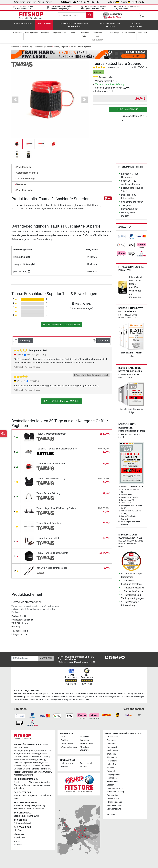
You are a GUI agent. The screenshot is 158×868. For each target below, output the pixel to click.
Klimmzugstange (114, 802)
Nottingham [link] (19, 788)
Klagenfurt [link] (33, 795)
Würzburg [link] (28, 775)
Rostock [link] (17, 772)
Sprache (125, 2)
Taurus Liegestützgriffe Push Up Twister (56, 511)
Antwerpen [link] (18, 823)
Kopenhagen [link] (19, 837)
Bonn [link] (16, 754)
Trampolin (111, 754)
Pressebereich (86, 763)
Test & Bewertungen (26, 181)
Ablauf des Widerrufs (85, 749)
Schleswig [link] (38, 772)
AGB (63, 737)
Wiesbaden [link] (18, 775)
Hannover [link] (18, 763)
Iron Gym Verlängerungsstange (52, 570)
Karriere (41, 2)
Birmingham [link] (34, 782)
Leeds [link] (25, 782)
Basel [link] (16, 816)
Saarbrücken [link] (27, 772)
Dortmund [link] (18, 757)
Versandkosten (68, 744)
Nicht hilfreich (32, 369)
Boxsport (111, 771)
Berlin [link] (33, 751)
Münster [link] (26, 769)
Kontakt (49, 2)
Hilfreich (19, 369)
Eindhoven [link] (18, 809)
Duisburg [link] (46, 757)
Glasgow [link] (27, 785)
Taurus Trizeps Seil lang (48, 496)
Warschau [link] (18, 845)
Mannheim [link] (45, 766)
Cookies (64, 740)
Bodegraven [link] (30, 806)
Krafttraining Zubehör (43, 49)
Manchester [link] (45, 785)
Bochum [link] (48, 751)
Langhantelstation (115, 788)
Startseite (15, 49)
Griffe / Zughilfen (61, 49)
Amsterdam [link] (19, 806)
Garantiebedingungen (27, 175)
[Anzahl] (101, 112)
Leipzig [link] (29, 766)
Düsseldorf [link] (36, 757)
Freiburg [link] (33, 760)
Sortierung (25, 343)
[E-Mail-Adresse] (25, 658)
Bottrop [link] (23, 754)
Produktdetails (24, 169)
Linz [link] (40, 795)
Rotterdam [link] (40, 809)
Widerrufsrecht (87, 744)
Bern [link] (21, 816)
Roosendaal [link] (29, 809)
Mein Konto (138, 2)
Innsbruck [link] (23, 795)
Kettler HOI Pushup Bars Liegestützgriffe (57, 451)
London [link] (35, 785)
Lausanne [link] (29, 816)
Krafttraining (44, 26)
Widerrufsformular (69, 747)
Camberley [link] (45, 782)
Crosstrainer (112, 737)
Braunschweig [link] (33, 754)
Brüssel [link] (27, 823)
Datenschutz (86, 737)
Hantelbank (112, 761)
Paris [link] (20, 830)
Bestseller (21, 187)
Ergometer (112, 740)
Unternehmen (20, 2)
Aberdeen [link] (18, 782)
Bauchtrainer (113, 795)
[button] (15, 102)
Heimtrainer (112, 778)
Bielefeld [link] (40, 751)
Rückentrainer (113, 799)
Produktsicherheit (25, 192)
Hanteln (110, 768)
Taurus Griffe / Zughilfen (81, 49)
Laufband (111, 744)
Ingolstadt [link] (27, 763)
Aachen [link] (17, 751)
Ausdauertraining (23, 26)
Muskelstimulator (115, 806)
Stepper (110, 785)
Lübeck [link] (37, 766)
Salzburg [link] (47, 795)
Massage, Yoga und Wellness (110, 27)
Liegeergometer (114, 775)
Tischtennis (112, 757)
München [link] (18, 769)
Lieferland (113, 2)
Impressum (31, 2)
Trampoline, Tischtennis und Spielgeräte (74, 27)
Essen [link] (16, 760)
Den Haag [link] (41, 806)
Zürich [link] (37, 816)
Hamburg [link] (41, 760)
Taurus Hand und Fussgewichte (52, 555)
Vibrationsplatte (114, 809)
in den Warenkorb (128, 112)
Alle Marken (112, 815)
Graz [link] (16, 795)
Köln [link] (24, 766)
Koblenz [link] (17, 766)
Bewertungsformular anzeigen (62, 327)
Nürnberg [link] (35, 769)
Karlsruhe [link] (37, 763)
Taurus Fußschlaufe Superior (51, 466)
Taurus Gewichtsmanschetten (51, 436)
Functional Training (115, 792)
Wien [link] (16, 799)
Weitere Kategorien (136, 27)
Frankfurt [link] (24, 760)
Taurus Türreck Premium (49, 526)
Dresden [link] (27, 757)
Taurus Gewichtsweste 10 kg (51, 481)
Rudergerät (112, 747)
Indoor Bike (112, 764)
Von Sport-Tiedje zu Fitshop (26, 691)
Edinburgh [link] (18, 785)
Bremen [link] (44, 754)
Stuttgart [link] (47, 772)
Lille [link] (15, 830)
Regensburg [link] (45, 769)
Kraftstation (112, 750)
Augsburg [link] (25, 751)
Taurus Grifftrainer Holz (48, 540)
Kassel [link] (45, 763)
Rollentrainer (113, 781)
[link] (121, 239)
